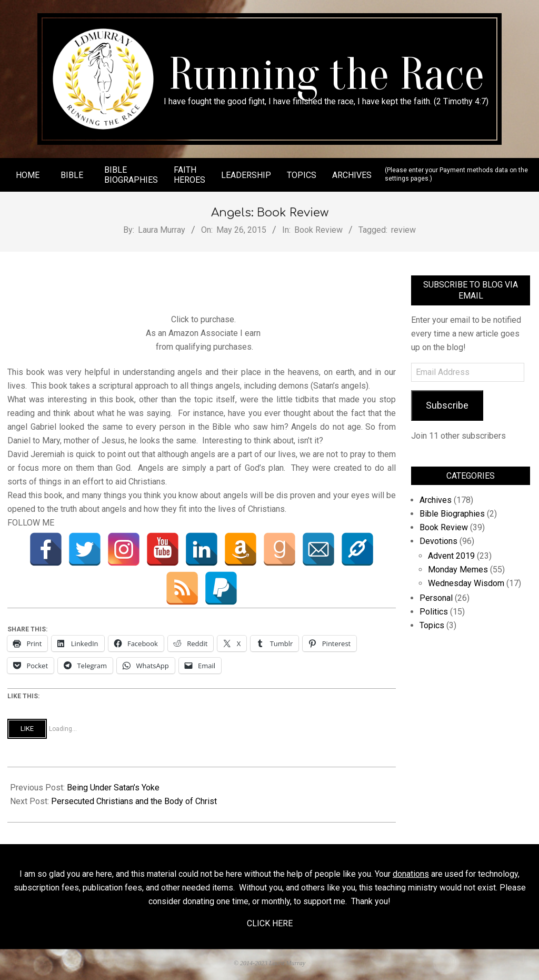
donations (411, 874)
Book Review (318, 230)
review (403, 230)
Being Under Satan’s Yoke (113, 788)
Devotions (438, 541)
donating (198, 901)
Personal (436, 598)
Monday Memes (458, 570)
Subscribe (447, 405)
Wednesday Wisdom (466, 583)
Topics (432, 625)
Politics (434, 612)
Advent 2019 (451, 556)
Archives (436, 500)
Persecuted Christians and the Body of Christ (134, 801)
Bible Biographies (452, 514)
